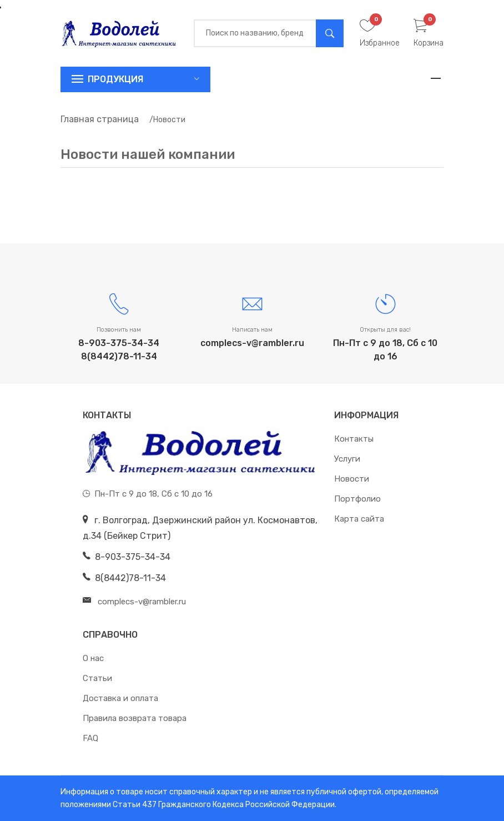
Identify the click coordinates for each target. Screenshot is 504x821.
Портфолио (357, 499)
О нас (93, 658)
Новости (352, 479)
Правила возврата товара (135, 718)
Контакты (354, 439)
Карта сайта (359, 519)
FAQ (90, 738)
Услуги (347, 459)
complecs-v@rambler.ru (252, 343)
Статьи (97, 678)
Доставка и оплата (120, 698)
